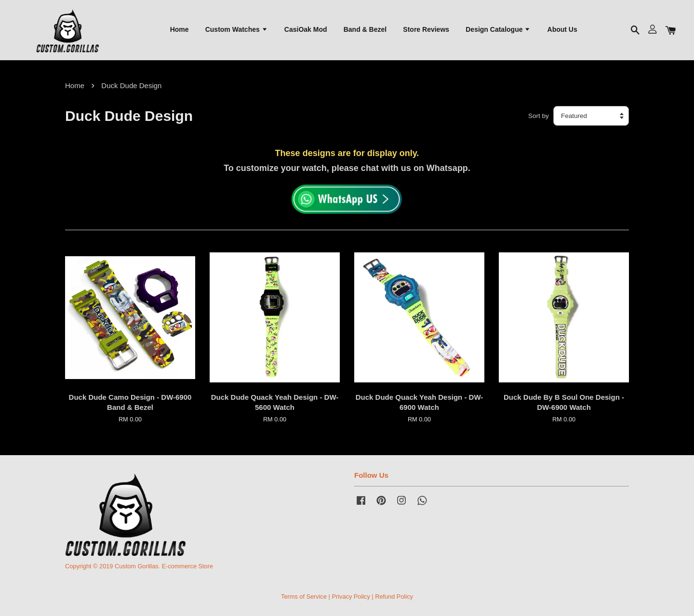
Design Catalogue (498, 29)
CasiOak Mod (306, 29)
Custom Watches (237, 29)
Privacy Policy (351, 596)
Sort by (539, 116)
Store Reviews (426, 29)
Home (180, 29)
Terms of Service (304, 596)
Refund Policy (394, 596)
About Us (562, 29)
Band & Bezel (365, 29)
